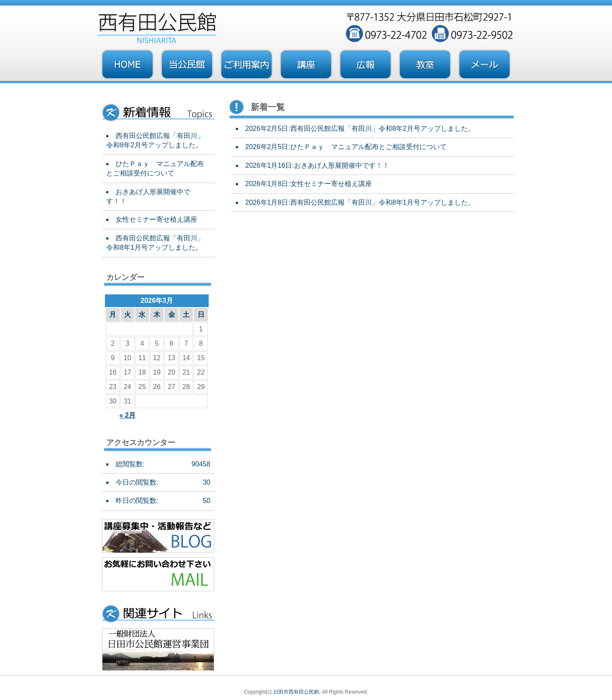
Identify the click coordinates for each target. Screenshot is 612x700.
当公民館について (187, 65)
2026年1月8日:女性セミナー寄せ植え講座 (309, 184)
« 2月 (127, 415)
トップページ (127, 65)
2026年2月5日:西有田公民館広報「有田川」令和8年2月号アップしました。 (360, 128)
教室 (425, 65)
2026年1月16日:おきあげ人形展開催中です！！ (317, 165)
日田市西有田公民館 (296, 692)
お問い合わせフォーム (484, 65)
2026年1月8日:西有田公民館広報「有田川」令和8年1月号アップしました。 (360, 202)
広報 (365, 65)
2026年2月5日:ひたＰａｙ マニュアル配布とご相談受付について (346, 147)
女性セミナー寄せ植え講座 (156, 219)
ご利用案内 (246, 65)
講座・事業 (306, 65)
